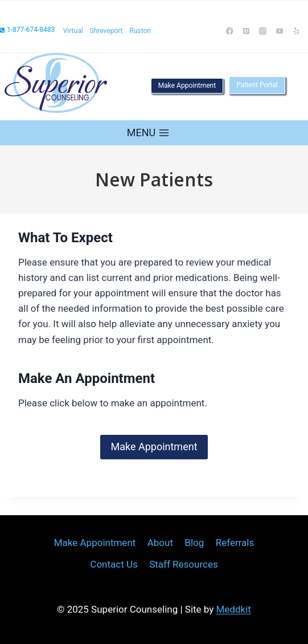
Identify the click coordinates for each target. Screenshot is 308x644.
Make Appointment (187, 85)
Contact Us (114, 564)
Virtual (73, 31)
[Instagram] (263, 31)
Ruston (140, 31)
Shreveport (106, 31)
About (160, 543)
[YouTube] (280, 31)
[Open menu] (148, 133)
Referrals (235, 543)
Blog (194, 543)
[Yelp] (297, 31)
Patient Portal (257, 85)
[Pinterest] (247, 31)
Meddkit (234, 609)
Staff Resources (184, 564)
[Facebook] (229, 31)
